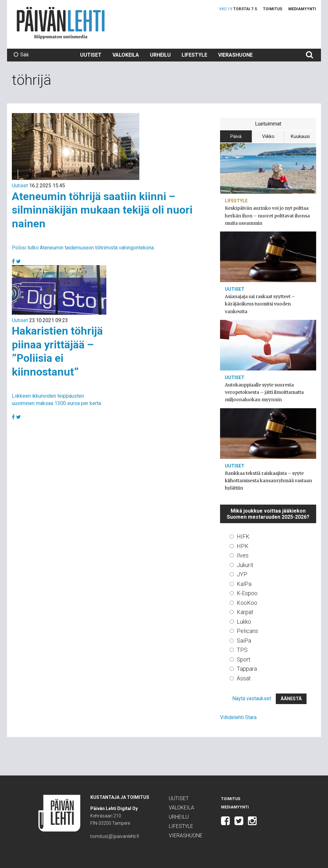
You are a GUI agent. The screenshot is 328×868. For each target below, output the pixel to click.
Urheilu (160, 55)
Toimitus (273, 9)
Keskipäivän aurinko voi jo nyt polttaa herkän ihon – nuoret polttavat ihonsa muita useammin (267, 215)
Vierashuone (235, 55)
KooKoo (247, 603)
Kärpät (245, 612)
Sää (21, 55)
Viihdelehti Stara (238, 717)
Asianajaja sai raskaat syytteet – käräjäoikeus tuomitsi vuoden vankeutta (260, 304)
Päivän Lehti (61, 23)
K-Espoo (247, 593)
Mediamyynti (302, 9)
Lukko (244, 622)
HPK (243, 546)
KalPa (244, 584)
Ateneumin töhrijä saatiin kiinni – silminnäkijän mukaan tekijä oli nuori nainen (102, 210)
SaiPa (244, 641)
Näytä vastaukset (252, 698)
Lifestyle (194, 55)
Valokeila (126, 55)
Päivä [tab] (236, 136)
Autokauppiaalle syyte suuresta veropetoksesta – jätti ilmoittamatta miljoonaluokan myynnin (264, 392)
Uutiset (91, 55)
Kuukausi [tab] (300, 136)
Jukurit (245, 565)
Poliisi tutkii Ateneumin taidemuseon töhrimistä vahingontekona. (83, 248)
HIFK (243, 536)
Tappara (247, 669)
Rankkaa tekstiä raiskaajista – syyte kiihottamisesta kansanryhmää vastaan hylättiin (268, 481)
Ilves (243, 555)
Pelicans (247, 631)
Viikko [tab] (268, 136)
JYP (242, 574)
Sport (244, 659)
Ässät (244, 678)
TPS (242, 650)
